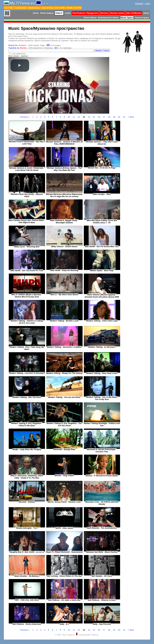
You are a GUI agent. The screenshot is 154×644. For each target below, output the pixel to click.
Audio (68, 13)
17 (104, 117)
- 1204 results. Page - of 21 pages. (35, 45)
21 (124, 117)
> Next (131, 117)
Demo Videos (90, 18)
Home (36, 13)
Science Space (142, 18)
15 (94, 117)
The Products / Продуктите (85, 13)
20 (119, 117)
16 (99, 117)
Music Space (127, 18)
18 (109, 117)
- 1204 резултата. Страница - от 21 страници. (40, 48)
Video (59, 13)
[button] (20, 65)
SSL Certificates (134, 13)
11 (74, 117)
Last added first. (19, 54)
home (45, 4)
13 (84, 117)
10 (69, 117)
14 (89, 117)
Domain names (117, 13)
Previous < (25, 117)
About (146, 13)
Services (104, 13)
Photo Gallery (47, 13)
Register (139, 3)
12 (79, 117)
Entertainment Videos (108, 18)
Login (147, 3)
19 (114, 117)
